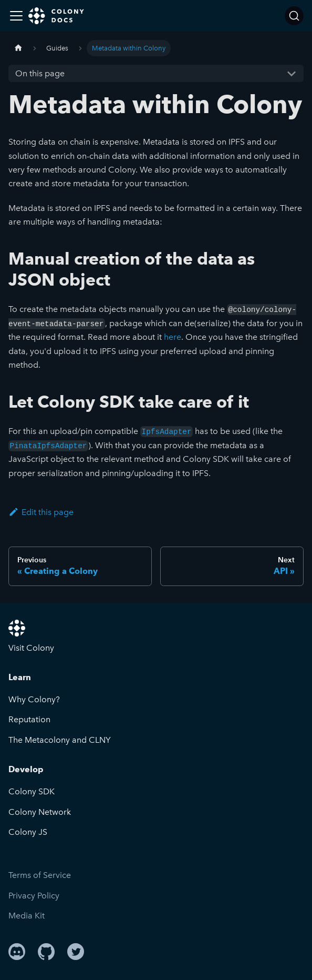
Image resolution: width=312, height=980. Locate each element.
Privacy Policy (34, 896)
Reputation (29, 719)
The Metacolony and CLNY (60, 740)
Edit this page (41, 512)
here (173, 337)
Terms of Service (40, 875)
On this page (40, 73)
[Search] (294, 16)
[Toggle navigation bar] (16, 16)
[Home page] (18, 48)
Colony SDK (32, 791)
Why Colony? (34, 699)
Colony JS (28, 832)
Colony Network (40, 812)
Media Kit (27, 916)
